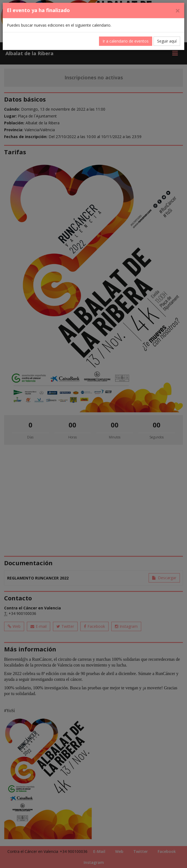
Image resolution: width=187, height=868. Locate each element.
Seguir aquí (167, 41)
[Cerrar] (178, 11)
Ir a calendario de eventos (126, 41)
